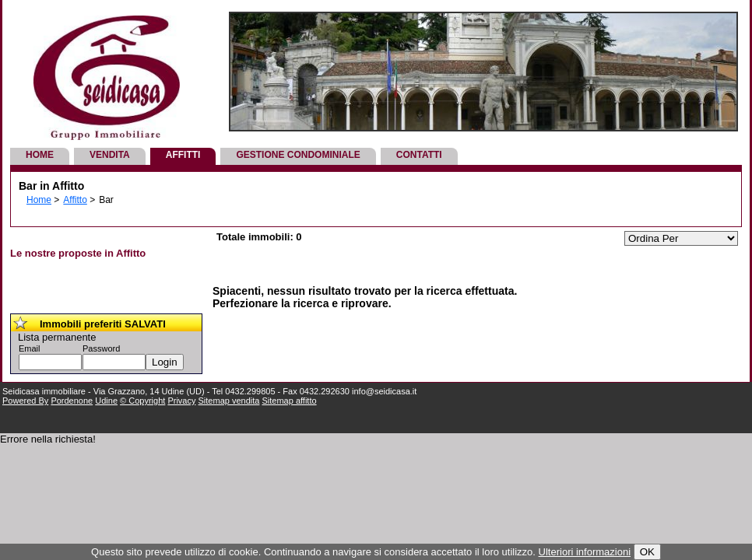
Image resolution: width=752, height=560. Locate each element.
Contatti (419, 155)
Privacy (181, 401)
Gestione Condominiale (298, 155)
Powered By (25, 401)
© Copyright (142, 401)
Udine (106, 401)
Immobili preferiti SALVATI (103, 324)
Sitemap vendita (229, 401)
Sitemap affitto (289, 401)
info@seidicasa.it (384, 391)
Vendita (110, 155)
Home (40, 155)
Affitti (183, 155)
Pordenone (72, 401)
